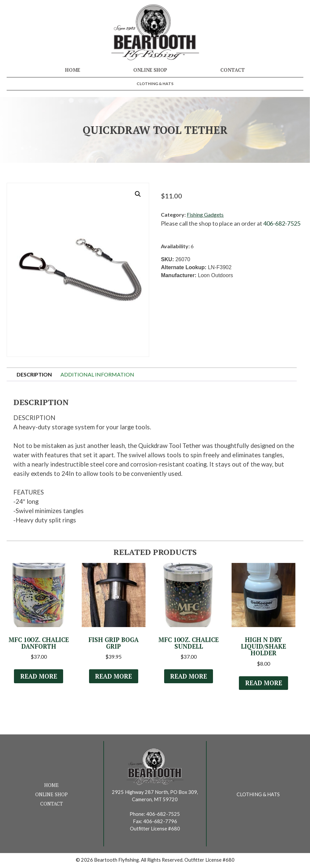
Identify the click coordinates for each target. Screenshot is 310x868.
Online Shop (150, 70)
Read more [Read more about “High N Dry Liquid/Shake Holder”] (263, 684)
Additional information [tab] (97, 374)
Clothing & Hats (155, 84)
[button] (138, 194)
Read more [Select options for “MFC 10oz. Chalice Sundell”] (189, 677)
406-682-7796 (160, 822)
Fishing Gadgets (205, 215)
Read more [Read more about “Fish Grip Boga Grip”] (114, 677)
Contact (233, 70)
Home (73, 70)
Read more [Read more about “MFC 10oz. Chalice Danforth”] (39, 677)
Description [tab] (34, 374)
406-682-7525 (282, 223)
